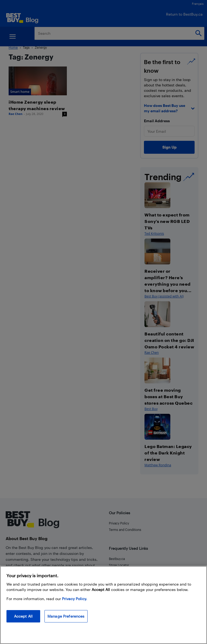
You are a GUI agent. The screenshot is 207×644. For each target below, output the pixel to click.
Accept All (23, 616)
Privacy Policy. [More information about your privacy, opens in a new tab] (75, 599)
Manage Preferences (66, 616)
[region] (103, 605)
